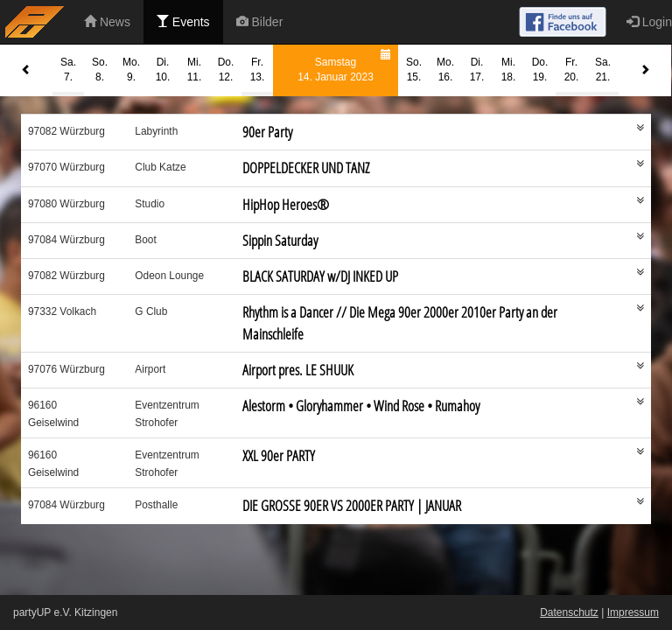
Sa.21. (603, 70)
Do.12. (226, 70)
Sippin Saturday (280, 240)
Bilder (260, 22)
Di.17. (477, 70)
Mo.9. (131, 70)
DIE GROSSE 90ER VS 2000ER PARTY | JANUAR (352, 505)
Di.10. (163, 70)
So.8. (100, 70)
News (107, 22)
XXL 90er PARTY (279, 455)
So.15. (414, 70)
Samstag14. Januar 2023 (346, 64)
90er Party (267, 132)
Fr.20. (572, 70)
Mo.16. (445, 70)
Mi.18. (509, 70)
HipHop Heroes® (286, 204)
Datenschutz (569, 612)
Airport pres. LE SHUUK (298, 370)
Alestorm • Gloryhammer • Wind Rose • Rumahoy (361, 406)
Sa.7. (68, 70)
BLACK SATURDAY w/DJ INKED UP (320, 276)
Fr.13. (258, 70)
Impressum (633, 612)
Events (183, 22)
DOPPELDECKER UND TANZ (306, 168)
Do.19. (540, 70)
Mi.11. (195, 70)
